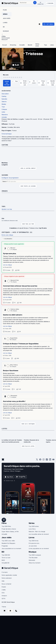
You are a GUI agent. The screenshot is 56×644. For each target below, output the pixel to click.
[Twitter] (37, 460)
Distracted (32, 560)
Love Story (32, 529)
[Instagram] (44, 460)
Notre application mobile (9, 575)
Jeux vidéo (7, 538)
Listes (5, 429)
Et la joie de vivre (34, 543)
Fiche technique (7, 134)
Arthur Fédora (14, 365)
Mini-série (17, 127)
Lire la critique (7, 265)
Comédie (24, 50)
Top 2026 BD (6, 555)
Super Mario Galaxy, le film (10, 532)
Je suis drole (33, 546)
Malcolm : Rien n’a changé (37, 532)
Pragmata (5, 546)
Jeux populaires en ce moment (11, 548)
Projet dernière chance (9, 529)
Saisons (5, 175)
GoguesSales (14, 338)
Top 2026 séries (34, 526)
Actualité (4, 534)
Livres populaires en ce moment (39, 548)
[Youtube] (53, 460)
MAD (3, 560)
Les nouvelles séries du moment (39, 534)
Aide (3, 581)
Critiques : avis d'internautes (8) (18, 232)
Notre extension (7, 578)
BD (3, 552)
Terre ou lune (6, 558)
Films (4, 523)
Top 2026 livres (34, 541)
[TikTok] (47, 460)
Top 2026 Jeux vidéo (8, 541)
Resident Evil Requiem (8, 543)
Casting (5, 145)
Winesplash (14, 396)
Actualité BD (5, 563)
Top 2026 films (6, 526)
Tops (4, 206)
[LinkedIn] (50, 460)
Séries (32, 523)
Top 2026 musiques (35, 555)
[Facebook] (40, 460)
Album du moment (34, 563)
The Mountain (33, 558)
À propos (5, 572)
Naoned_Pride (15, 280)
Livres (32, 538)
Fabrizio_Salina (15, 309)
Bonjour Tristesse (31, 50)
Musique (33, 552)
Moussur (13, 248)
